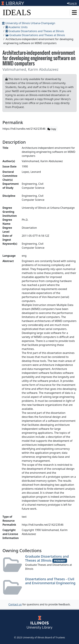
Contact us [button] (15, 604)
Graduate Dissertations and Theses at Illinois (35, 31)
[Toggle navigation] (74, 12)
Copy (52, 129)
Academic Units (17, 27)
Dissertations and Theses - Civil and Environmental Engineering (50, 581)
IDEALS (17, 12)
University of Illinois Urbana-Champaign (29, 23)
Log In (72, 3)
